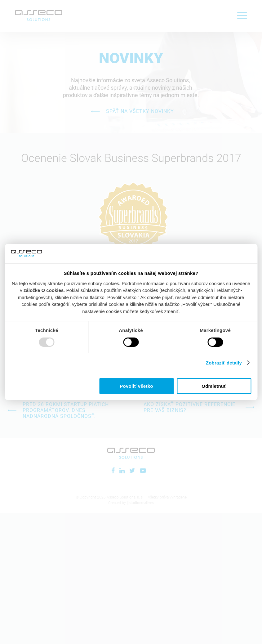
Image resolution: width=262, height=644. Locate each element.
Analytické (131, 330)
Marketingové (215, 330)
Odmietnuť (214, 386)
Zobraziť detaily (229, 363)
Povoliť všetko (136, 386)
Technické (47, 330)
